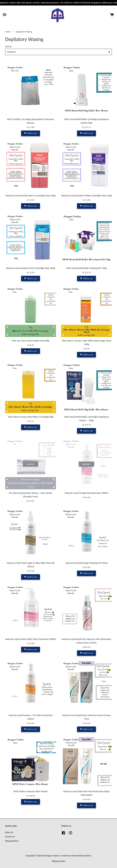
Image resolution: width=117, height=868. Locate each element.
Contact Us (10, 837)
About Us (9, 832)
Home (8, 32)
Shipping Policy (12, 841)
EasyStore (87, 856)
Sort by (8, 47)
